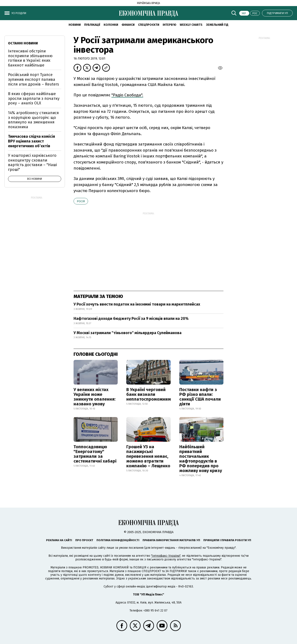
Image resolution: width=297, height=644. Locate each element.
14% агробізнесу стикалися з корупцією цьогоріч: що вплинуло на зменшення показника (33, 120)
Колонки (111, 25)
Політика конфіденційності (118, 540)
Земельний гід (217, 25)
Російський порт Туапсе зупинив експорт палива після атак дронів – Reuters (34, 79)
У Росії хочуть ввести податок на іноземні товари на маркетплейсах (137, 304)
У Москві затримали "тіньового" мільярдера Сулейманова (128, 333)
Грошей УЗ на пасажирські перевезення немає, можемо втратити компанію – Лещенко (148, 456)
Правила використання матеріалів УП (171, 540)
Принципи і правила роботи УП (227, 540)
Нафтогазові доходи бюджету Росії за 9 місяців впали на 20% (131, 319)
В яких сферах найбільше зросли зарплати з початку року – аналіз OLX (34, 98)
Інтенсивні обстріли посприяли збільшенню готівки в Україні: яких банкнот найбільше (30, 58)
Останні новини (23, 43)
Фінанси (128, 25)
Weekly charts (191, 25)
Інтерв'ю (169, 25)
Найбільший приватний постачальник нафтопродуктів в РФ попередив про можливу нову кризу (201, 459)
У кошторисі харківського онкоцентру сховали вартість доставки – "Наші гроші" (32, 163)
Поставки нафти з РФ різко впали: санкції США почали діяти (200, 397)
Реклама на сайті (59, 540)
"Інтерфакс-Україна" (166, 556)
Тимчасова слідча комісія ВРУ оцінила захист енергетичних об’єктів (31, 141)
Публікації (92, 25)
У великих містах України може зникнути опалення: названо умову (95, 397)
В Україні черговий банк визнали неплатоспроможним (149, 394)
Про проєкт (84, 540)
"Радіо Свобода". (127, 95)
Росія (81, 201)
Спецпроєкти (149, 25)
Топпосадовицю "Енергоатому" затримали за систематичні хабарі (95, 454)
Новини (75, 25)
